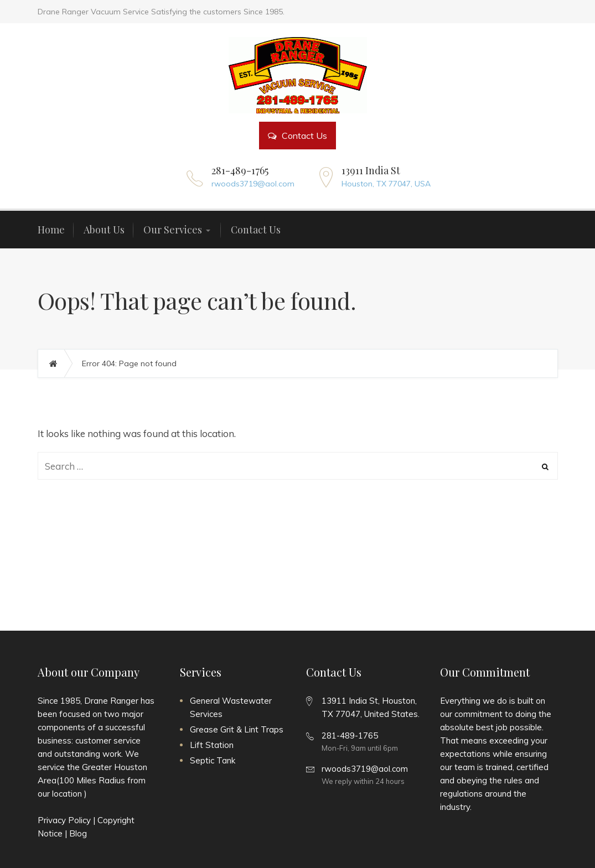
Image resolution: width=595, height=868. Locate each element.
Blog (78, 833)
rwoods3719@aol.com (253, 184)
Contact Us (297, 136)
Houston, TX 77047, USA (386, 184)
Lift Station (212, 745)
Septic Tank (213, 760)
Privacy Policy (64, 820)
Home (59, 363)
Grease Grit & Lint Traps (237, 729)
